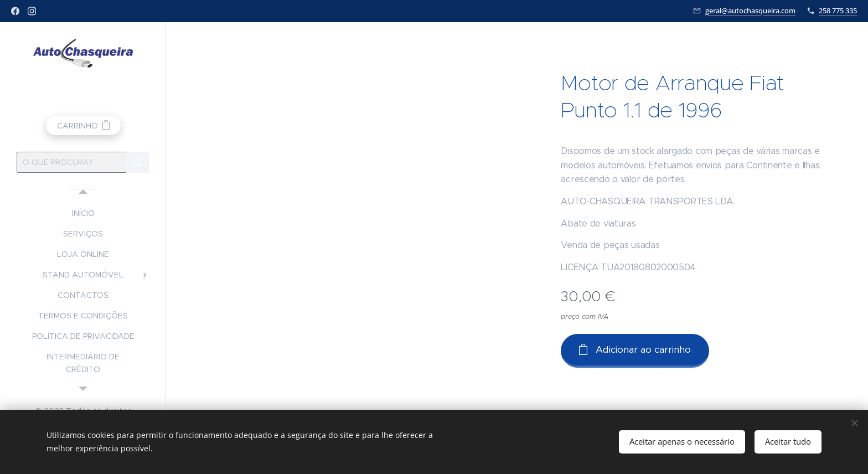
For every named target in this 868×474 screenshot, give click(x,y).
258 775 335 (838, 11)
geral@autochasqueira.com (750, 11)
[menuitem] (83, 213)
